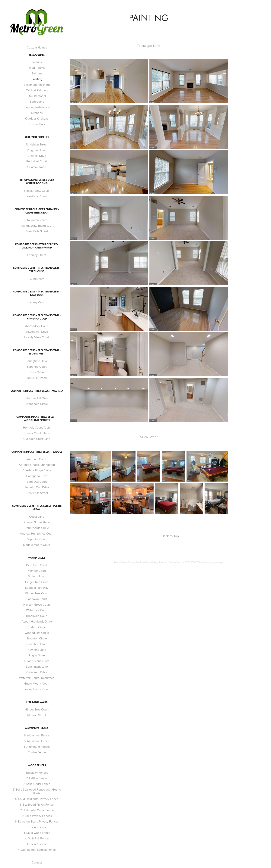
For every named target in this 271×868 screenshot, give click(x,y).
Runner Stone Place (37, 522)
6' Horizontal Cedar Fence (37, 810)
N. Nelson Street (37, 144)
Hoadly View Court (37, 191)
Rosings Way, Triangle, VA (37, 226)
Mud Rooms (37, 68)
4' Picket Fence (37, 844)
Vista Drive (37, 372)
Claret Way (37, 279)
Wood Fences (37, 765)
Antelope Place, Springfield (37, 465)
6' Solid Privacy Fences (37, 816)
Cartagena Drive (37, 476)
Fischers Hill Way (37, 398)
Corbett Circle (37, 627)
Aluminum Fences (37, 728)
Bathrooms (37, 101)
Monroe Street (37, 715)
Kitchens (37, 113)
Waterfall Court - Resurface (37, 678)
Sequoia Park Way (37, 588)
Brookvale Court (37, 616)
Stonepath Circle (37, 404)
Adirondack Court (37, 326)
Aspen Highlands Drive (37, 621)
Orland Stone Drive (37, 661)
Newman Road (37, 220)
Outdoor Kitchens (37, 118)
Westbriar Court (37, 196)
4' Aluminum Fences (37, 747)
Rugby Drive (37, 655)
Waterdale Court (37, 610)
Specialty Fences (37, 773)
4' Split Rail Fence (37, 838)
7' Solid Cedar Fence (37, 784)
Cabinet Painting (37, 90)
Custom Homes (37, 47)
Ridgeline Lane (37, 150)
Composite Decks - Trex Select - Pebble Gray (37, 508)
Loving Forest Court (37, 689)
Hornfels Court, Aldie (37, 427)
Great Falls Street (37, 231)
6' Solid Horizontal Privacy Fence (37, 799)
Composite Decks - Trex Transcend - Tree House (37, 270)
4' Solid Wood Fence (37, 833)
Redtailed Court (37, 161)
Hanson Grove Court (37, 604)
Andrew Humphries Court (37, 533)
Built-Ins (37, 73)
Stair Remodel (37, 96)
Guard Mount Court (37, 683)
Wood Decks (37, 558)
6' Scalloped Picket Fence (37, 804)
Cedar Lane (37, 517)
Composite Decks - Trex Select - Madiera (37, 391)
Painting (37, 79)
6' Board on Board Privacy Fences (37, 821)
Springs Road (37, 576)
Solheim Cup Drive (37, 487)
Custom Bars (37, 124)
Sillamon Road (37, 167)
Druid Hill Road (37, 378)
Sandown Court (37, 599)
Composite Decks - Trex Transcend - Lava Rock (37, 293)
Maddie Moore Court (37, 545)
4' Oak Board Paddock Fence (37, 850)
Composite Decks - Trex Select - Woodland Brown (37, 418)
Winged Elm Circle (37, 633)
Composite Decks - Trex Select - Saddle (37, 452)
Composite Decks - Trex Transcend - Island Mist (37, 352)
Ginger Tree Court (37, 582)
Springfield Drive (37, 361)
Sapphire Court (37, 367)
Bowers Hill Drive (37, 332)
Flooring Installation (37, 107)
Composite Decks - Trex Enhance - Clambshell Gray (37, 211)
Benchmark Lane (37, 667)
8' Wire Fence (37, 752)
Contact (37, 862)
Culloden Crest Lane (37, 439)
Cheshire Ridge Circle (37, 470)
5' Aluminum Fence (37, 741)
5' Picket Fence (37, 827)
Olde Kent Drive (37, 644)
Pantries (37, 62)
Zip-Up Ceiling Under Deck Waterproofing (37, 182)
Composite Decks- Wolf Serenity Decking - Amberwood (37, 246)
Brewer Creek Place (37, 433)
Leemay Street (37, 255)
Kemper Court (37, 571)
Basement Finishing (37, 85)
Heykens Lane (37, 650)
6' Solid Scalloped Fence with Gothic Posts (37, 791)
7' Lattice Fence (37, 778)
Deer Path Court (37, 565)
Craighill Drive (37, 156)
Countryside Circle (37, 528)
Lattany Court (37, 302)
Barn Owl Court (37, 482)
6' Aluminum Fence (37, 735)
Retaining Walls (37, 702)
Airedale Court (37, 459)
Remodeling (37, 55)
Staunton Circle (37, 638)
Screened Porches (37, 137)
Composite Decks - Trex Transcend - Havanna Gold (37, 317)
